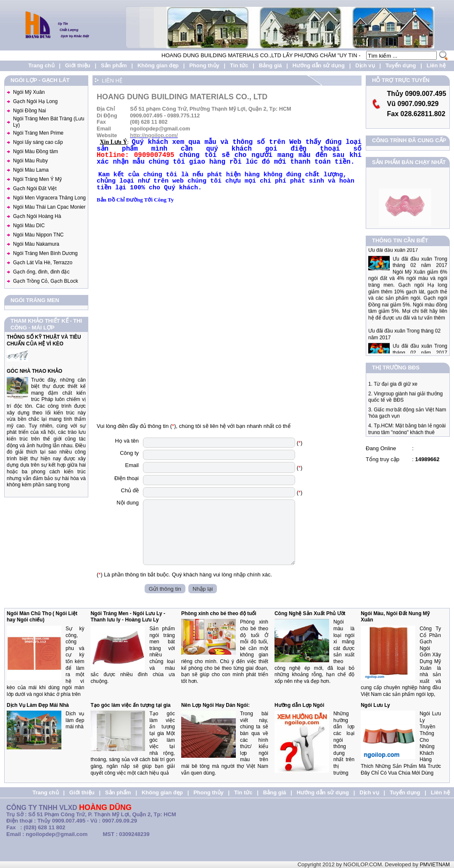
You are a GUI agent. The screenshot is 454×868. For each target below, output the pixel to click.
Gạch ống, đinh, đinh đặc (41, 272)
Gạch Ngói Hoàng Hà (37, 216)
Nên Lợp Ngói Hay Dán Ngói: (215, 705)
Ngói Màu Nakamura (36, 244)
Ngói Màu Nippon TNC (38, 235)
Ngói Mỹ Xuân (29, 92)
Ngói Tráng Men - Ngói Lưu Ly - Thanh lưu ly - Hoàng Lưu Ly (128, 617)
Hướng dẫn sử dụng (319, 65)
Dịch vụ (365, 65)
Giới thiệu (78, 65)
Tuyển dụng (401, 65)
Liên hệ (436, 65)
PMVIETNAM (435, 865)
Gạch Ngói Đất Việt (35, 188)
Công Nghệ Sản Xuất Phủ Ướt (310, 613)
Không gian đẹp (158, 65)
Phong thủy (204, 65)
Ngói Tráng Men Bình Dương (45, 253)
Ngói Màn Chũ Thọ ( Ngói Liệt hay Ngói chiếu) (42, 617)
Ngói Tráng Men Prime (38, 133)
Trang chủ (41, 65)
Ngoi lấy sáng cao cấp (38, 142)
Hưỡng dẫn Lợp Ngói (299, 705)
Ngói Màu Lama (31, 170)
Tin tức (239, 65)
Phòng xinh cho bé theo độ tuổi (219, 613)
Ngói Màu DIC (29, 226)
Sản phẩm (114, 65)
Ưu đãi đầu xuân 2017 (393, 259)
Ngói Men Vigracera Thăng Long (49, 198)
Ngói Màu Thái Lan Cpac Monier (49, 207)
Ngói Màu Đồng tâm (36, 151)
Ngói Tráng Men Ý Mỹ (37, 179)
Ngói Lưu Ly (375, 705)
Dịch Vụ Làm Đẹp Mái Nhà (38, 705)
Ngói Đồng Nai (29, 111)
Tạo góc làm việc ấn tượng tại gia (130, 705)
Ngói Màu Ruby (30, 161)
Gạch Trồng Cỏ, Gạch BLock (46, 281)
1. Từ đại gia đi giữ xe (393, 388)
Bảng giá (271, 65)
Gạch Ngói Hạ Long (35, 101)
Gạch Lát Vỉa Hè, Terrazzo (43, 263)
